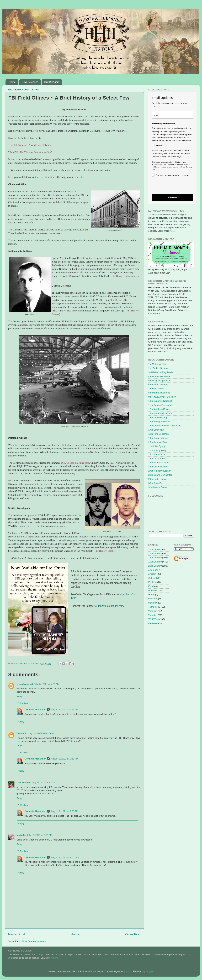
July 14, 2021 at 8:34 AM (45, 783)
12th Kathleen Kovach (160, 409)
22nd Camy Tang (157, 450)
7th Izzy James (156, 389)
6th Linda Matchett (158, 385)
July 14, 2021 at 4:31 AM (47, 684)
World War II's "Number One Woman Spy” (30, 152)
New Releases (30, 82)
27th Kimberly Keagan (160, 471)
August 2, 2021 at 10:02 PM (65, 857)
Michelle (21, 835)
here (172, 231)
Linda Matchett (25, 684)
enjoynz (128, 971)
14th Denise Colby (158, 417)
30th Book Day (156, 483)
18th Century (155, 558)
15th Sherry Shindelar (160, 422)
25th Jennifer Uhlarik (159, 463)
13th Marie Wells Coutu (160, 413)
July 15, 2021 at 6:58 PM (39, 835)
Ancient (152, 574)
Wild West (154, 619)
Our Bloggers (52, 82)
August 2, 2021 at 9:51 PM (65, 709)
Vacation (153, 611)
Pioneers (153, 599)
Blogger (150, 971)
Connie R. (22, 733)
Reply (20, 696)
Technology (154, 607)
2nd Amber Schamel (159, 368)
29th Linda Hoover (158, 479)
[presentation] (170, 186)
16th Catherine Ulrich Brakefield (165, 426)
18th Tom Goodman (158, 434)
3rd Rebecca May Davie (161, 372)
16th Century (155, 549)
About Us (153, 570)
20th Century (155, 566)
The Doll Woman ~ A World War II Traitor (30, 145)
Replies (24, 703)
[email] (172, 115)
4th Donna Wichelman (160, 376)
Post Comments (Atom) (34, 941)
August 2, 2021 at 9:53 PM (65, 811)
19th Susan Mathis (158, 438)
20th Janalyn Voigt (158, 442)
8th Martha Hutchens (159, 393)
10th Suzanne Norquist (160, 401)
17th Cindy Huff (156, 430)
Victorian (153, 615)
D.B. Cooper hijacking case (75, 463)
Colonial (153, 578)
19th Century (155, 562)
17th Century (155, 553)
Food (151, 586)
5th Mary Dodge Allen (159, 381)
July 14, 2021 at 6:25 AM (41, 733)
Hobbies (153, 590)
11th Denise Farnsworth (161, 405)
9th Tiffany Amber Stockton (162, 397)
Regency (153, 603)
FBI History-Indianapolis (124, 276)
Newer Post (17, 934)
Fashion (152, 582)
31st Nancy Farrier (158, 487)
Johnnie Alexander (35, 709)
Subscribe (172, 197)
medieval (153, 623)
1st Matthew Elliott (158, 364)
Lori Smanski (24, 783)
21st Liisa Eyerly (157, 446)
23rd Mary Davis (157, 454)
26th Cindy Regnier (158, 467)
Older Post (133, 934)
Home (12, 82)
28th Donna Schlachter (160, 475)
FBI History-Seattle (105, 551)
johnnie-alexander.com (111, 606)
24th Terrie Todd (157, 458)
